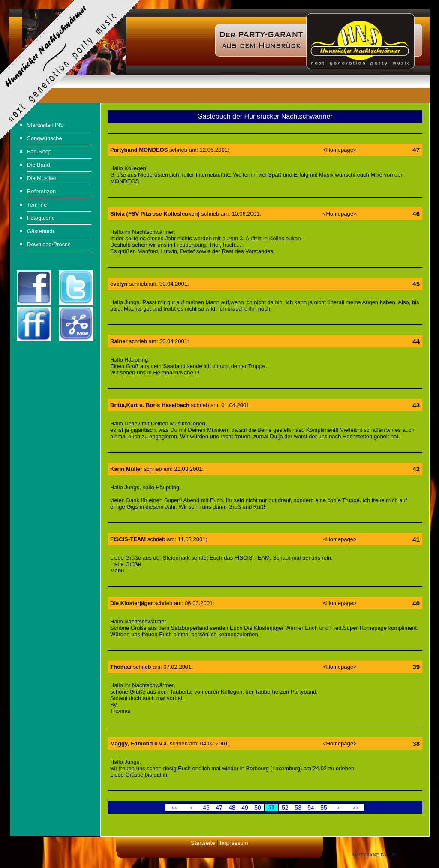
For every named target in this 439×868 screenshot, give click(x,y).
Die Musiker (42, 178)
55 (324, 808)
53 (298, 808)
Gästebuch (41, 231)
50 (258, 808)
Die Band (38, 165)
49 (245, 808)
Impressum (234, 843)
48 (232, 808)
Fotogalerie (41, 218)
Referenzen (41, 191)
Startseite (203, 843)
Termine (37, 205)
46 (206, 808)
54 (311, 808)
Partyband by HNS (375, 855)
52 (285, 808)
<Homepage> (340, 150)
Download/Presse (49, 244)
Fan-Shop (39, 151)
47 (219, 808)
